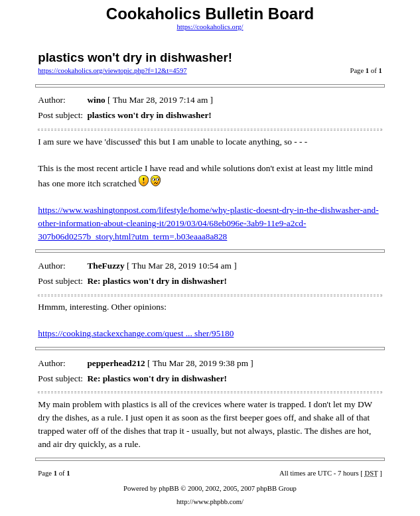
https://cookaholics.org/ (210, 27)
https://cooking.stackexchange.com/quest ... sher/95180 (136, 333)
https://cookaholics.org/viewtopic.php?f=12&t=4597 (112, 71)
